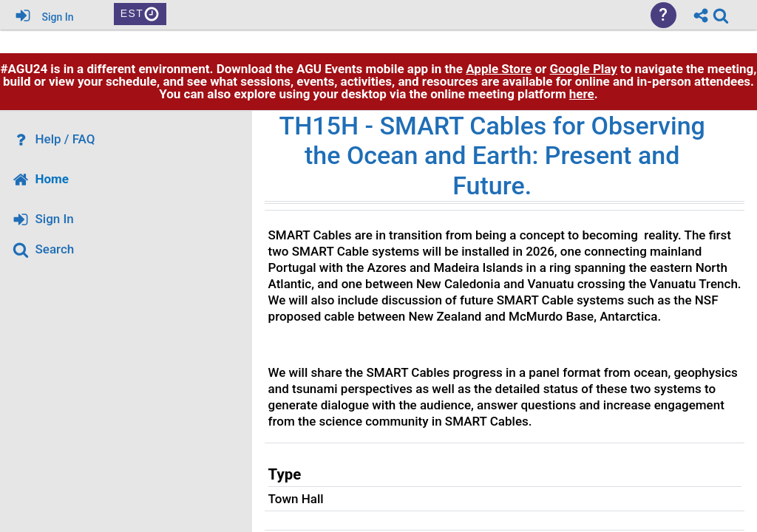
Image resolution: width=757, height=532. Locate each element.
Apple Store (499, 128)
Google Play (584, 128)
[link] (721, 16)
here (582, 153)
